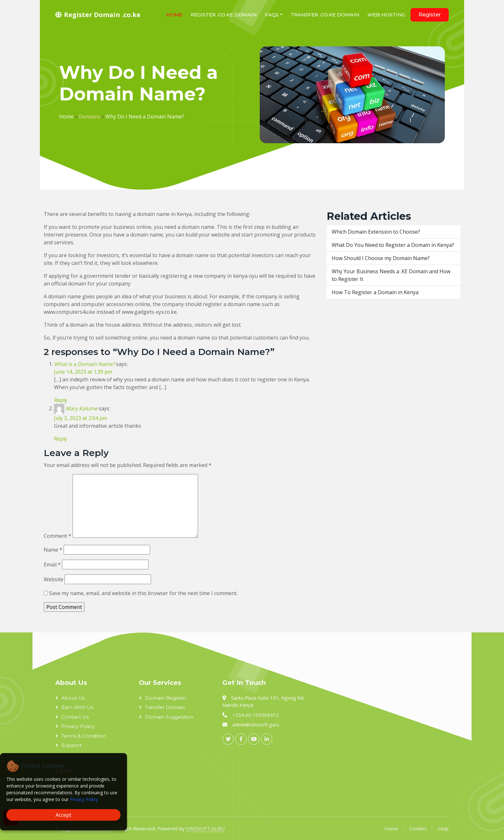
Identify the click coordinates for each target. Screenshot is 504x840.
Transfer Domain (165, 707)
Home (174, 15)
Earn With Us (77, 707)
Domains (90, 117)
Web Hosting (386, 15)
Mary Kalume (81, 408)
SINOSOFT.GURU (205, 828)
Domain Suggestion (169, 717)
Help (443, 828)
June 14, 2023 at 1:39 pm (83, 372)
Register (430, 15)
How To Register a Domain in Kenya (375, 292)
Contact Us (75, 717)
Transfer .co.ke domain (325, 15)
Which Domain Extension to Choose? (376, 232)
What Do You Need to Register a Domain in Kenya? (393, 245)
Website (54, 579)
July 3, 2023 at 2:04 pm (81, 418)
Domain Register (166, 698)
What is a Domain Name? (84, 364)
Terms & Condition (84, 736)
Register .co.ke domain (224, 15)
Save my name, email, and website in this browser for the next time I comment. (143, 593)
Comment (58, 536)
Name (53, 550)
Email (52, 565)
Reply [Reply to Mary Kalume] (61, 439)
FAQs (272, 15)
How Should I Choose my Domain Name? (381, 258)
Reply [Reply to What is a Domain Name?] (61, 400)
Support (72, 745)
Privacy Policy (84, 799)
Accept (63, 815)
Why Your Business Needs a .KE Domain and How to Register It (391, 275)
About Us (73, 698)
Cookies (418, 828)
